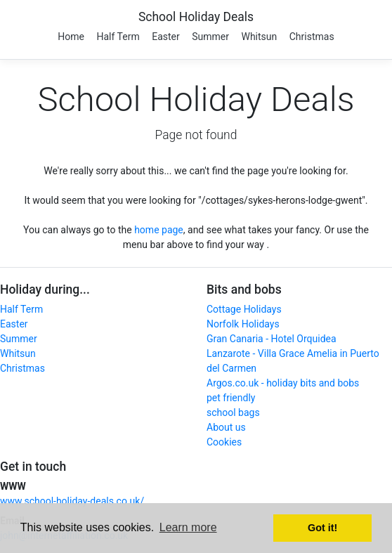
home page (159, 230)
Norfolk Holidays (243, 324)
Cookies (224, 442)
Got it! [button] (322, 528)
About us (226, 427)
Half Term (118, 37)
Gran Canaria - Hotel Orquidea (272, 339)
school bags (233, 412)
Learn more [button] (188, 527)
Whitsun (259, 37)
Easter (166, 37)
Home (71, 37)
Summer (210, 37)
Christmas (312, 37)
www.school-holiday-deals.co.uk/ (72, 501)
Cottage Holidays (244, 309)
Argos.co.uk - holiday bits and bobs (283, 383)
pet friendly (231, 398)
